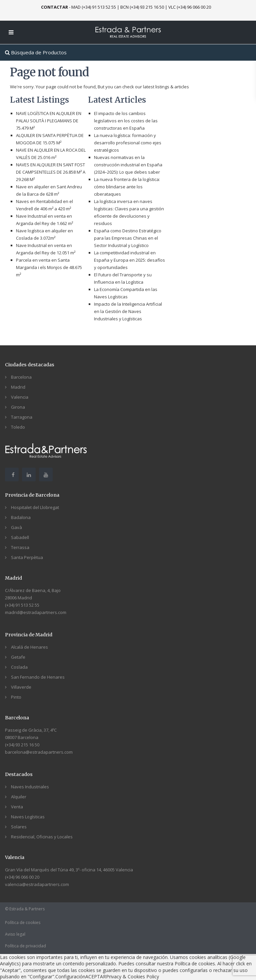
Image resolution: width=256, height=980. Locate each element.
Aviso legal (15, 934)
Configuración (70, 976)
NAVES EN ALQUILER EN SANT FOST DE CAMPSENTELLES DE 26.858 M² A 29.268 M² (51, 172)
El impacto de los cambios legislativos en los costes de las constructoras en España (126, 121)
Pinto (16, 697)
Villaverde (21, 687)
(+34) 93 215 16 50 (22, 745)
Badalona (21, 517)
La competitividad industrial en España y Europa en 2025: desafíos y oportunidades (129, 260)
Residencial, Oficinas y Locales (42, 837)
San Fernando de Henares (38, 677)
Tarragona (22, 417)
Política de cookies (23, 922)
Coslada (19, 667)
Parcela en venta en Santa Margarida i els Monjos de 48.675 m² (49, 267)
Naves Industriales (30, 787)
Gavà (16, 527)
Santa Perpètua (27, 557)
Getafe (18, 657)
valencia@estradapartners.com (37, 884)
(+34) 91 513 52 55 (22, 605)
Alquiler (19, 797)
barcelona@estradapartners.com (39, 752)
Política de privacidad (25, 946)
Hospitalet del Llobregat (35, 507)
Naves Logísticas (28, 817)
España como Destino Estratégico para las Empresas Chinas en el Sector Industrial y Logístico (128, 238)
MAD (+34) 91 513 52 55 (94, 7)
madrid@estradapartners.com (36, 612)
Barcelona (21, 377)
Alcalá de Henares (29, 647)
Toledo (18, 427)
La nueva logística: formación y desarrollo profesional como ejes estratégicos (128, 143)
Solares (19, 827)
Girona (18, 407)
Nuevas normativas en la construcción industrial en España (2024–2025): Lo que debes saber (128, 165)
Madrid (18, 387)
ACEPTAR (96, 976)
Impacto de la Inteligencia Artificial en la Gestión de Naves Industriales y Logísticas (128, 311)
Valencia (20, 397)
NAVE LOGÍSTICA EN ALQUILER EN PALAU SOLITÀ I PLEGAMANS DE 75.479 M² (49, 121)
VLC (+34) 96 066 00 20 (190, 7)
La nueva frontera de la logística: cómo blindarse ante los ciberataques (127, 187)
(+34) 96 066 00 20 (22, 877)
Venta (17, 807)
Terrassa (20, 547)
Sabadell (20, 537)
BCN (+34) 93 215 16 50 (142, 7)
